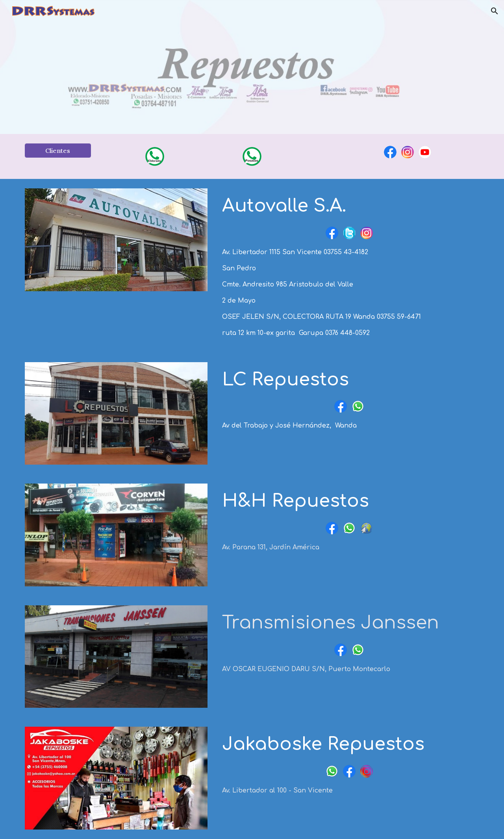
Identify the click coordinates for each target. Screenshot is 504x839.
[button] (495, 11)
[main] (349, 206)
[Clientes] (58, 151)
